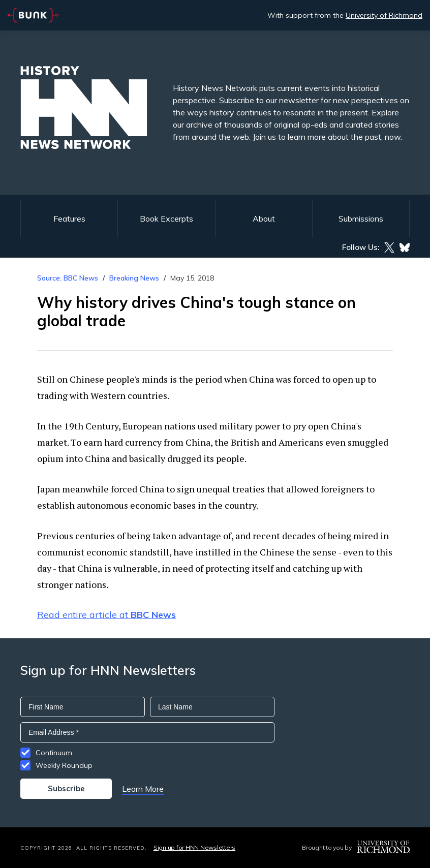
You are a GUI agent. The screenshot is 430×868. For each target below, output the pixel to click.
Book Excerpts (166, 219)
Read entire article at (106, 615)
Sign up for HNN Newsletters (194, 847)
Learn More (143, 789)
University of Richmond (384, 15)
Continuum (54, 753)
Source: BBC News (68, 278)
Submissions (361, 219)
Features (69, 219)
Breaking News (134, 278)
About (264, 219)
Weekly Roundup (64, 765)
